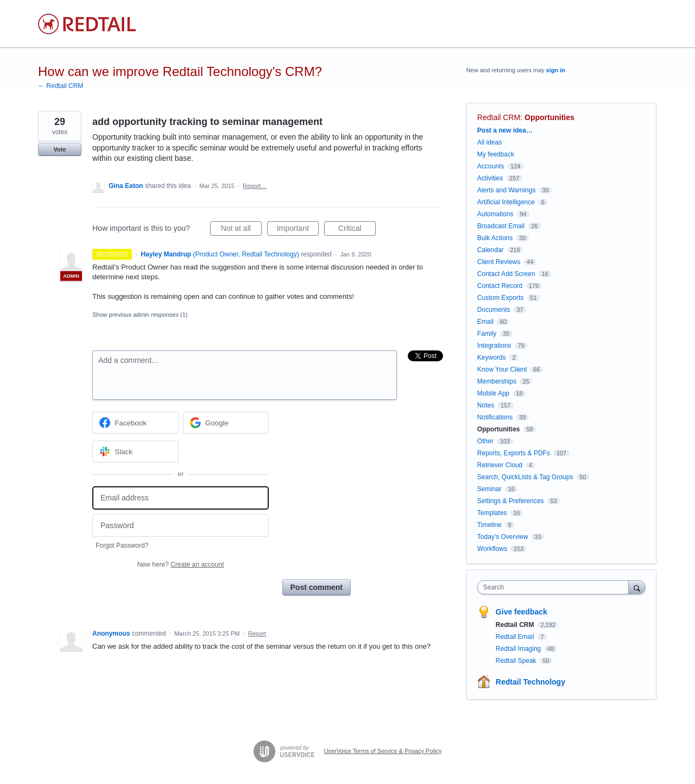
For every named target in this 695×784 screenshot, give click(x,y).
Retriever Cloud (500, 465)
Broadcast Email (501, 226)
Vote (59, 149)
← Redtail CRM (61, 86)
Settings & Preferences (511, 501)
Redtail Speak (517, 661)
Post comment (317, 587)
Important (298, 230)
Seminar (489, 489)
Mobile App (493, 393)
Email (485, 322)
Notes (486, 405)
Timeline (489, 525)
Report (257, 634)
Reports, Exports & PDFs (514, 453)
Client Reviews (499, 262)
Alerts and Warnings (507, 190)
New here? (181, 565)
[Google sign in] (226, 423)
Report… (255, 186)
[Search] (637, 587)
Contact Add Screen (506, 274)
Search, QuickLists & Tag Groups (525, 477)
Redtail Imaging (519, 649)
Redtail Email (516, 637)
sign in (556, 70)
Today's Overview (503, 537)
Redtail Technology (530, 682)
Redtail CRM (499, 117)
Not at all (241, 230)
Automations (495, 214)
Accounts (491, 166)
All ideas (489, 142)
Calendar (491, 250)
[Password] (181, 526)
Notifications (495, 417)
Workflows (492, 549)
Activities (490, 178)
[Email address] (181, 498)
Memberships (497, 381)
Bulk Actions (495, 238)
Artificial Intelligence (506, 202)
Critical (357, 230)
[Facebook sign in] (135, 423)
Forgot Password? (122, 545)
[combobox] (556, 587)
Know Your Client (502, 369)
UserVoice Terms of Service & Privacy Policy (383, 751)
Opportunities (549, 117)
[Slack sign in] (135, 451)
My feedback (496, 154)
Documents (494, 310)
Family (487, 334)
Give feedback (522, 612)
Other (485, 441)
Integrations (494, 346)
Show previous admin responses (140, 315)
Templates (492, 513)
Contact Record (500, 286)
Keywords (492, 357)
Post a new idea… (505, 130)
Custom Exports (500, 298)
